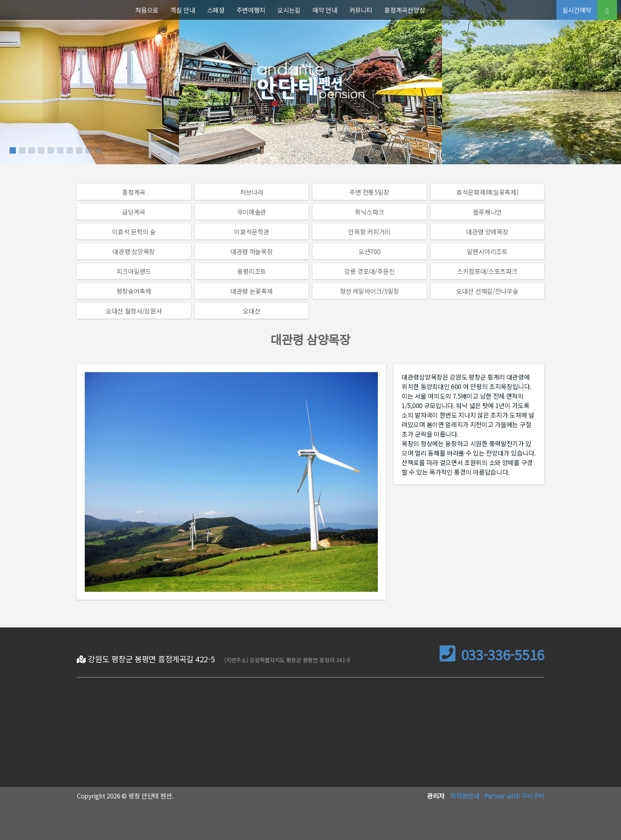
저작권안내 (465, 796)
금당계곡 (134, 212)
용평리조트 (252, 271)
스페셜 (216, 10)
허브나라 (252, 192)
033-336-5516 (492, 655)
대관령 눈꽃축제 (252, 291)
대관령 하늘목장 (252, 251)
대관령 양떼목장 (487, 232)
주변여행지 (251, 10)
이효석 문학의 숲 (134, 232)
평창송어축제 (134, 291)
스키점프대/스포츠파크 (487, 271)
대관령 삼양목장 (134, 251)
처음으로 (147, 10)
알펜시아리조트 (487, 251)
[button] (13, 150)
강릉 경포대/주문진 (369, 271)
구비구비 (532, 796)
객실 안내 (183, 10)
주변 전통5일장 (369, 192)
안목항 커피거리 (369, 232)
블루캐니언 (488, 212)
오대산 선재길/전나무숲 (487, 291)
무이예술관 (252, 212)
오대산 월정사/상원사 (134, 311)
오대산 (251, 311)
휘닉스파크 (370, 212)
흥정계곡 (134, 192)
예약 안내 (325, 10)
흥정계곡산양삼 (405, 10)
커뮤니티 (361, 10)
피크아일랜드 (134, 271)
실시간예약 (577, 10)
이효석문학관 (251, 232)
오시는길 (289, 10)
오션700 (370, 251)
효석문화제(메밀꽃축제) (487, 192)
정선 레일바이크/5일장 (370, 291)
